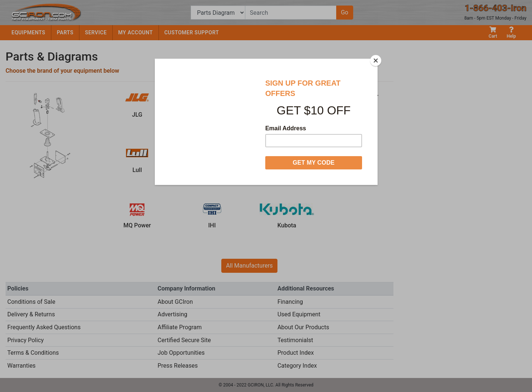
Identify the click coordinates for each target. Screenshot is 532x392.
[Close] (376, 61)
